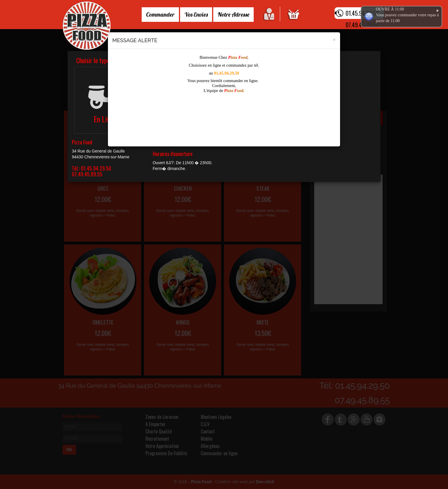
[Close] (334, 39)
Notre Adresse (233, 14)
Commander (160, 14)
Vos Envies (196, 14)
